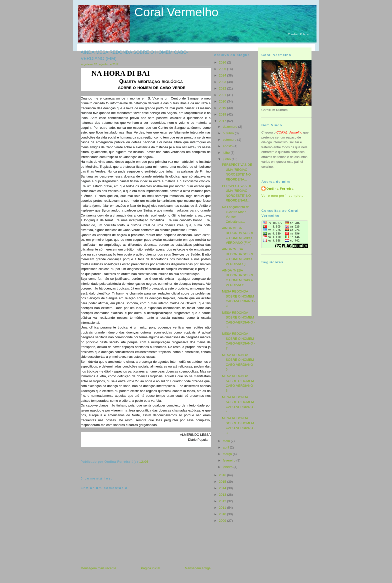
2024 (223, 75)
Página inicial (151, 568)
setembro (230, 140)
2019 (223, 108)
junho (227, 159)
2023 (223, 82)
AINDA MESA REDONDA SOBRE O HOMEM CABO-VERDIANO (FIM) (135, 55)
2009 (223, 521)
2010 (223, 514)
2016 (223, 475)
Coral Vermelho (176, 12)
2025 (223, 69)
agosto (228, 146)
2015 (223, 482)
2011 (223, 508)
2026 (223, 62)
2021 (223, 95)
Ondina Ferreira (280, 189)
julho (227, 153)
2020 (223, 101)
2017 (223, 121)
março (228, 454)
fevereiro (229, 460)
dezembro (230, 127)
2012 (223, 501)
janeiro (228, 467)
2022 (223, 88)
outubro (229, 133)
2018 (223, 114)
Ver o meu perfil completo (283, 196)
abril (226, 447)
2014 (223, 488)
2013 (223, 495)
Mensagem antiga (198, 568)
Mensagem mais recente (98, 568)
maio (227, 441)
